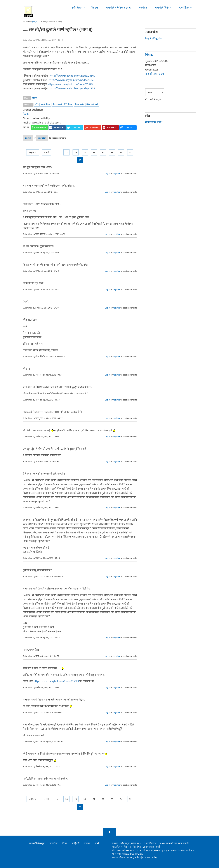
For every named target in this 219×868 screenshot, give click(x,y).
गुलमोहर (143, 8)
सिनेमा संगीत (79, 105)
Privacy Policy (134, 858)
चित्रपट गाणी (57, 105)
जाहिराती (76, 844)
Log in (31, 138)
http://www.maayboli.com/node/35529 (70, 84)
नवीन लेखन (77, 8)
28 (67, 153)
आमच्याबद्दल (149, 847)
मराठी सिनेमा (46, 105)
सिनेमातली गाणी (92, 105)
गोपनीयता (137, 847)
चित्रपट (35, 98)
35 (130, 153)
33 (112, 153)
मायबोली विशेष (162, 8)
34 (121, 153)
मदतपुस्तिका (183, 8)
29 (76, 153)
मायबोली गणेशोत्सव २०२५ (119, 8)
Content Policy (150, 858)
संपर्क (158, 847)
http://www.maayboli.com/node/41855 (72, 89)
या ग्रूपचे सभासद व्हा (155, 74)
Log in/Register (154, 38)
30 (85, 153)
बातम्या (87, 844)
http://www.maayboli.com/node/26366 (72, 80)
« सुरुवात (33, 153)
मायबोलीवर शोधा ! (154, 122)
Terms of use (118, 858)
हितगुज (94, 8)
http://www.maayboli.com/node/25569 (72, 76)
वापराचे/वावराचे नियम (121, 847)
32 (103, 153)
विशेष (65, 844)
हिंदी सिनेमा (68, 105)
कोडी (37, 105)
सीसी (97, 844)
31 (94, 153)
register (50, 138)
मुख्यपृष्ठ (35, 22)
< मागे (47, 153)
